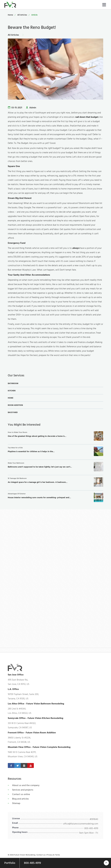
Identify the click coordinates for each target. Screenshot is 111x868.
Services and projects (23, 790)
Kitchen (12, 391)
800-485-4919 (91, 828)
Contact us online (21, 794)
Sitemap (16, 803)
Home (10, 15)
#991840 (94, 819)
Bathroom (13, 383)
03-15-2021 (17, 108)
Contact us (41, 855)
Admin (33, 108)
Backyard (13, 412)
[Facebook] (11, 765)
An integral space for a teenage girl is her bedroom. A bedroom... (55, 482)
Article (34, 15)
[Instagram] (24, 765)
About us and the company (26, 785)
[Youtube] (31, 765)
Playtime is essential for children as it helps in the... (55, 451)
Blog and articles (20, 799)
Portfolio (10, 863)
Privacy (50, 855)
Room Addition (15, 405)
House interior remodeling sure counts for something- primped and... (55, 497)
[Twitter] (18, 765)
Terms (58, 855)
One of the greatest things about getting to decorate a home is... (55, 436)
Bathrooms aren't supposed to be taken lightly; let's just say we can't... (55, 467)
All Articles (22, 15)
